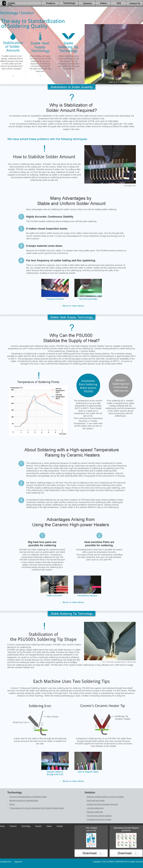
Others (12, 804)
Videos (49, 826)
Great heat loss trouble (96, 801)
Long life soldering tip (95, 808)
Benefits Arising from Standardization (24, 801)
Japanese (18, 862)
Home (2, 826)
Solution (38, 826)
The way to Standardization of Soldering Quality (28, 797)
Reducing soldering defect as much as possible (105, 797)
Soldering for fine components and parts (102, 804)
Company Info (5, 862)
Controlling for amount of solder (99, 820)
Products (13, 826)
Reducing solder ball (95, 812)
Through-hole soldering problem (99, 816)
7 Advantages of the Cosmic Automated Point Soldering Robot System (37, 808)
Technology (26, 826)
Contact (60, 826)
